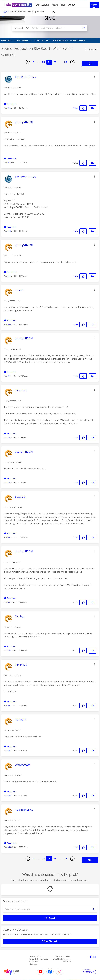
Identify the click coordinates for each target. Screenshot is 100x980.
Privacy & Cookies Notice (39, 959)
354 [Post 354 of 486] (9, 537)
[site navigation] (3, 5)
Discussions (42, 5)
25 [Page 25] (55, 62)
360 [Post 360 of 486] (9, 847)
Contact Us (66, 962)
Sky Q (50, 18)
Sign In (94, 5)
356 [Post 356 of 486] (9, 651)
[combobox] (56, 28)
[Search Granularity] (21, 28)
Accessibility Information (61, 959)
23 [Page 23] (44, 62)
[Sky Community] (19, 5)
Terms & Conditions (63, 957)
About (72, 5)
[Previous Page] (28, 62)
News (55, 5)
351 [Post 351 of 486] (9, 376)
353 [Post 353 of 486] (9, 482)
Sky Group (33, 964)
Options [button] (90, 50)
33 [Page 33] (66, 62)
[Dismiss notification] (54, 12)
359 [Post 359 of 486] (9, 795)
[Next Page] (72, 62)
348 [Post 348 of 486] (9, 231)
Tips (63, 5)
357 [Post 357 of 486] (9, 705)
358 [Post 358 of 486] (9, 750)
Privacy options (35, 957)
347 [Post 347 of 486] (9, 163)
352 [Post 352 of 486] (9, 437)
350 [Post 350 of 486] (9, 324)
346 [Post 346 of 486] (9, 108)
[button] (94, 77)
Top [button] (94, 957)
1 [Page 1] (34, 62)
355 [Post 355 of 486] (9, 602)
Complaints (34, 962)
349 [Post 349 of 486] (9, 276)
